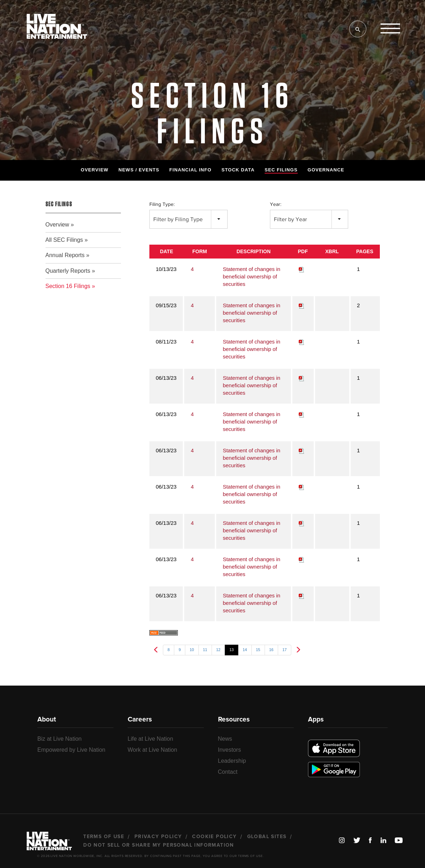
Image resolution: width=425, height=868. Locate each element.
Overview (95, 170)
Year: (276, 204)
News (225, 739)
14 (245, 650)
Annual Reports (65, 255)
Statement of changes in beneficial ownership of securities (251, 276)
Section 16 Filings (68, 286)
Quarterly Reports (68, 271)
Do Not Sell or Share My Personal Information (159, 845)
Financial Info (190, 170)
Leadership (232, 761)
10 (192, 650)
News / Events (139, 170)
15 (258, 650)
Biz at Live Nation (60, 739)
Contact (228, 772)
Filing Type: (162, 204)
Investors (230, 750)
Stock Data (238, 170)
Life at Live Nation (150, 739)
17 (285, 650)
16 (271, 650)
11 (205, 650)
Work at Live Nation (152, 750)
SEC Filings (281, 170)
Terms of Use (104, 837)
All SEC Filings (64, 240)
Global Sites (267, 837)
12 (218, 650)
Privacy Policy (158, 837)
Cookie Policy (214, 837)
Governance (326, 170)
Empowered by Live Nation (71, 750)
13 (232, 650)
